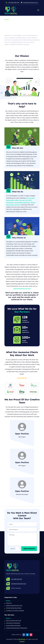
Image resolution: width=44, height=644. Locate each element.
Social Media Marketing (22, 203)
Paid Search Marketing (13, 623)
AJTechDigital (21, 639)
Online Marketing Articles (14, 608)
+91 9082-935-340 (14, 3)
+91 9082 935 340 (17, 579)
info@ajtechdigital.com (31, 3)
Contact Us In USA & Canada (15, 610)
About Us (9, 603)
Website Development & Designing (17, 628)
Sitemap (22, 641)
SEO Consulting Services (14, 620)
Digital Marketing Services (22, 289)
